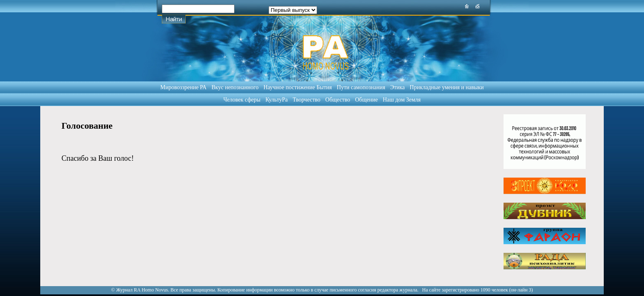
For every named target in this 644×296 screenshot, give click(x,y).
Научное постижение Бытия (298, 87)
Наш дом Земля (402, 100)
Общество (338, 100)
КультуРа (276, 100)
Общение (367, 100)
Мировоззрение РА (183, 87)
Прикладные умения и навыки (447, 87)
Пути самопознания (361, 87)
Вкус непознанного (235, 87)
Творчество (307, 100)
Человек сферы (242, 100)
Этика (398, 87)
